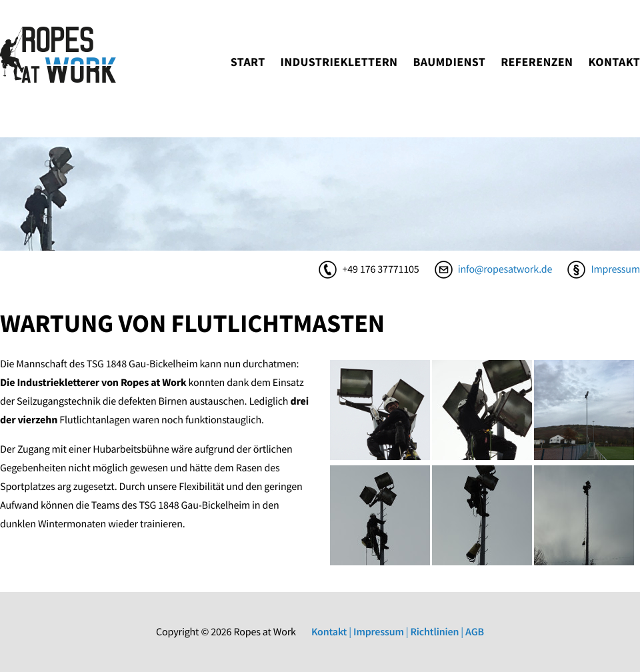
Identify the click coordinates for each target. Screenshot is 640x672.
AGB (475, 632)
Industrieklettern (339, 62)
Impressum (615, 269)
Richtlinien (435, 632)
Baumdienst (449, 62)
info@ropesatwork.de (505, 269)
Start (248, 62)
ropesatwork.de (58, 55)
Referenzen (537, 62)
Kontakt (614, 62)
